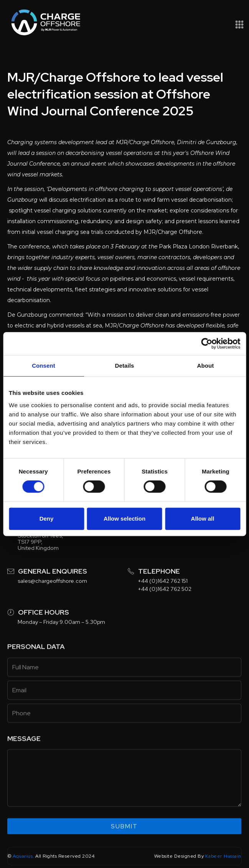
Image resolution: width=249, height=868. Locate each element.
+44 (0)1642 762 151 (163, 599)
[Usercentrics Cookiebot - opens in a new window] (207, 344)
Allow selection (124, 519)
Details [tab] (125, 366)
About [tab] (206, 366)
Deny (47, 519)
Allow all (203, 519)
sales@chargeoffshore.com (52, 599)
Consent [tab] (44, 366)
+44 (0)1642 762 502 (165, 607)
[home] (44, 23)
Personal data (36, 665)
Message (24, 757)
